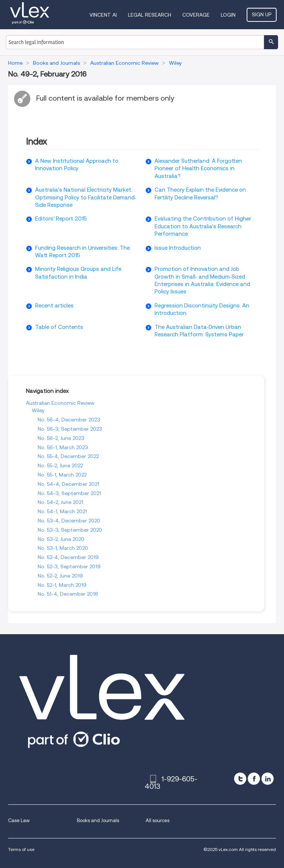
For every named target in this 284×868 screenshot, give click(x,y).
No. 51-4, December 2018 (68, 594)
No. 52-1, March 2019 (62, 585)
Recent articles (54, 306)
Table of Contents (59, 327)
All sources (158, 820)
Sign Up (262, 14)
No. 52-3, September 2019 (69, 566)
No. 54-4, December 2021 (68, 484)
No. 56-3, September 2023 (70, 429)
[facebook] (254, 779)
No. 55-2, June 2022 (60, 465)
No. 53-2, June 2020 (61, 539)
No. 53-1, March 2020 (63, 548)
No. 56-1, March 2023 (63, 447)
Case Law (19, 820)
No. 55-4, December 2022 (68, 456)
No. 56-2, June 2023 (61, 438)
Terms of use (21, 849)
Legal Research (150, 15)
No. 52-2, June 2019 (60, 576)
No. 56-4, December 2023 (69, 420)
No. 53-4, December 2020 (69, 521)
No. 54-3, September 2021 (69, 493)
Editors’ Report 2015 (61, 219)
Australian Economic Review (60, 403)
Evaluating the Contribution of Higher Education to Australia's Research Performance (203, 226)
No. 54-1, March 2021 (62, 511)
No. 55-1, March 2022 (62, 475)
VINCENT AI (103, 15)
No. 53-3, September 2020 (70, 530)
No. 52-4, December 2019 (68, 557)
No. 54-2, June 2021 (60, 502)
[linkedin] (268, 779)
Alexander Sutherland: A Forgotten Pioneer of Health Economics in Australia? (198, 169)
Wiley (38, 410)
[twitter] (240, 779)
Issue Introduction (178, 248)
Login (228, 15)
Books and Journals (98, 820)
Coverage (196, 15)
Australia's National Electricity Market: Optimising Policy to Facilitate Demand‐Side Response (86, 197)
